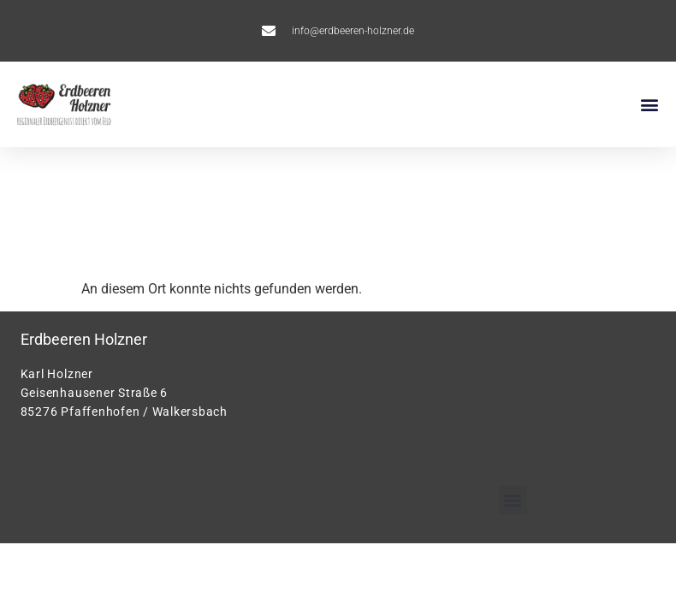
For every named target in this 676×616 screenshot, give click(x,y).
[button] (649, 105)
